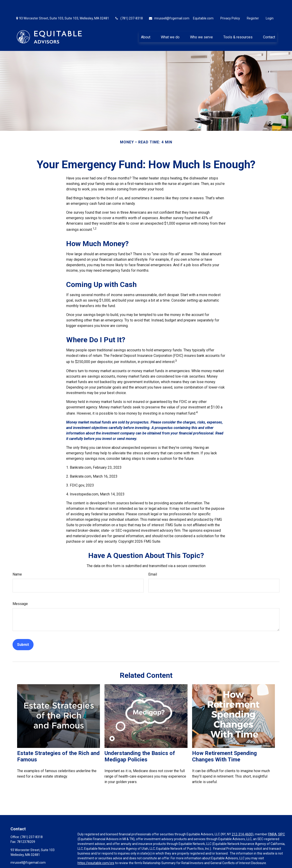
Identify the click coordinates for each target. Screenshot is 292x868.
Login (270, 5)
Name (17, 561)
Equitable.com (203, 5)
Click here (85, 858)
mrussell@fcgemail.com (169, 5)
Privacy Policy (230, 5)
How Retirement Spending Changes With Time (224, 743)
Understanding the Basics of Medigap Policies (140, 743)
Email (153, 561)
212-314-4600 (242, 821)
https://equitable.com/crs (96, 849)
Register (253, 5)
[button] (146, 23)
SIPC (282, 821)
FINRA (272, 821)
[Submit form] (23, 631)
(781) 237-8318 (129, 5)
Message (20, 590)
